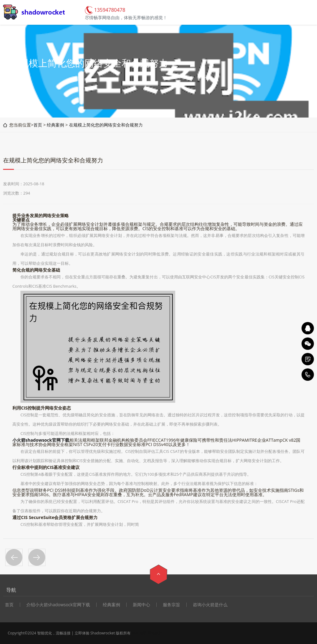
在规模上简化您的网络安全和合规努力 (106, 125)
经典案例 (55, 125)
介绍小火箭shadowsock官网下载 (58, 605)
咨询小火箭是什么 (210, 605)
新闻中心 (141, 605)
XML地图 (139, 633)
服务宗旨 (172, 605)
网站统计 (155, 633)
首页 (38, 125)
